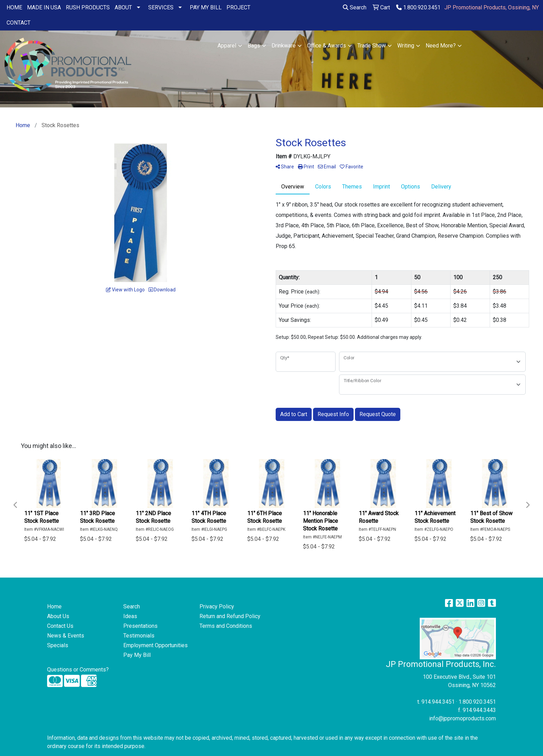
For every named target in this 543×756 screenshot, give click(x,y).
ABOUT (123, 7)
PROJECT (238, 7)
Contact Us (60, 626)
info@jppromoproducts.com (462, 718)
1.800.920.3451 (418, 7)
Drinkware (284, 46)
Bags (254, 46)
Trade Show (372, 46)
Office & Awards (327, 46)
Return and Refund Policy (230, 616)
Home (54, 606)
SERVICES (161, 7)
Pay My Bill (137, 655)
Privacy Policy (217, 606)
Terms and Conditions (226, 626)
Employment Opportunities (155, 645)
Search (355, 7)
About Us (58, 616)
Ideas (130, 616)
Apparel (227, 46)
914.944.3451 (438, 702)
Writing (406, 46)
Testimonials (139, 636)
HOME (14, 7)
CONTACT (19, 23)
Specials (58, 645)
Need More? (441, 46)
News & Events (66, 636)
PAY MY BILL (206, 7)
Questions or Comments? (78, 670)
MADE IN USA (44, 7)
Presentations (140, 626)
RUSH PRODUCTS (88, 7)
